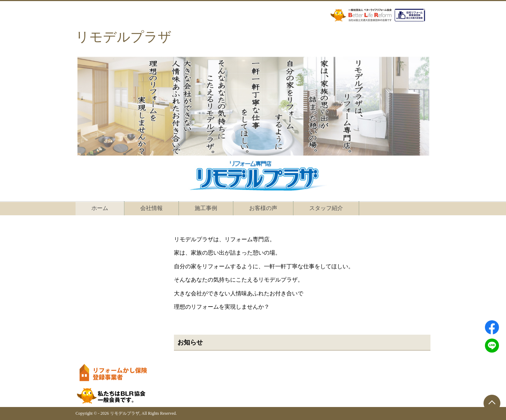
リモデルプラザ (124, 37)
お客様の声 (263, 208)
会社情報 (151, 208)
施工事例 (206, 208)
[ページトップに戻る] (492, 403)
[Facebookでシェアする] (492, 327)
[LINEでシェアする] (492, 346)
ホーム (100, 208)
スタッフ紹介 (326, 208)
